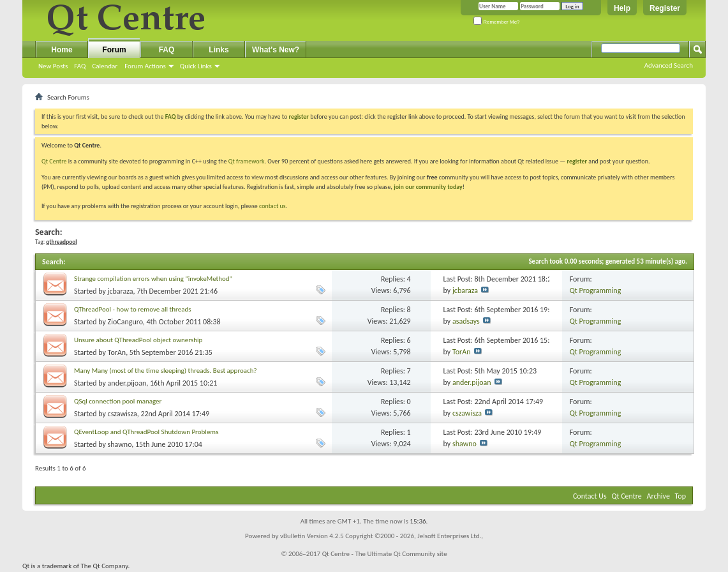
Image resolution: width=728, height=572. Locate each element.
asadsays (466, 321)
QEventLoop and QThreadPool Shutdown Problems (146, 432)
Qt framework (247, 161)
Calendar (105, 66)
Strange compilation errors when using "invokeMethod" (153, 279)
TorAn (117, 352)
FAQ (80, 66)
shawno (120, 444)
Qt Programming (596, 290)
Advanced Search (669, 65)
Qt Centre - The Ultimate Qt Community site (385, 554)
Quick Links (196, 66)
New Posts (53, 66)
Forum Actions (145, 66)
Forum (114, 50)
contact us (272, 206)
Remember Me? (497, 22)
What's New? (276, 50)
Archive (658, 496)
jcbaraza (121, 291)
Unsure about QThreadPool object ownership (138, 340)
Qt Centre (54, 161)
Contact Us (590, 496)
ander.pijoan (127, 383)
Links (219, 50)
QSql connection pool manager (118, 401)
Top (680, 496)
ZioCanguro (125, 322)
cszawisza (123, 414)
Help (622, 8)
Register (665, 8)
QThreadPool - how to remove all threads (133, 309)
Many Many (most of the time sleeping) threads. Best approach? (166, 371)
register (577, 161)
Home (62, 50)
